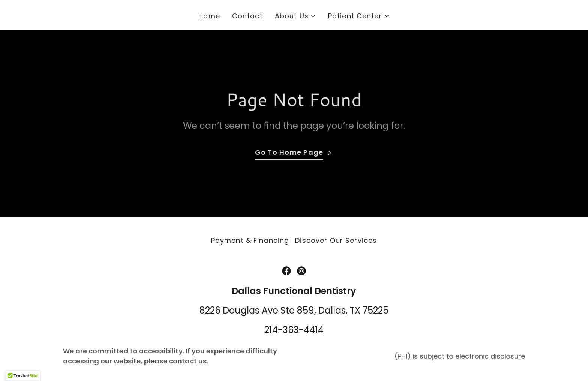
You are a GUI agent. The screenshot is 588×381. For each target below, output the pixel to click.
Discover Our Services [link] (336, 240)
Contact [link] (247, 16)
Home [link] (209, 16)
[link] (286, 271)
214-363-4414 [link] (294, 330)
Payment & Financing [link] (250, 240)
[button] (295, 16)
